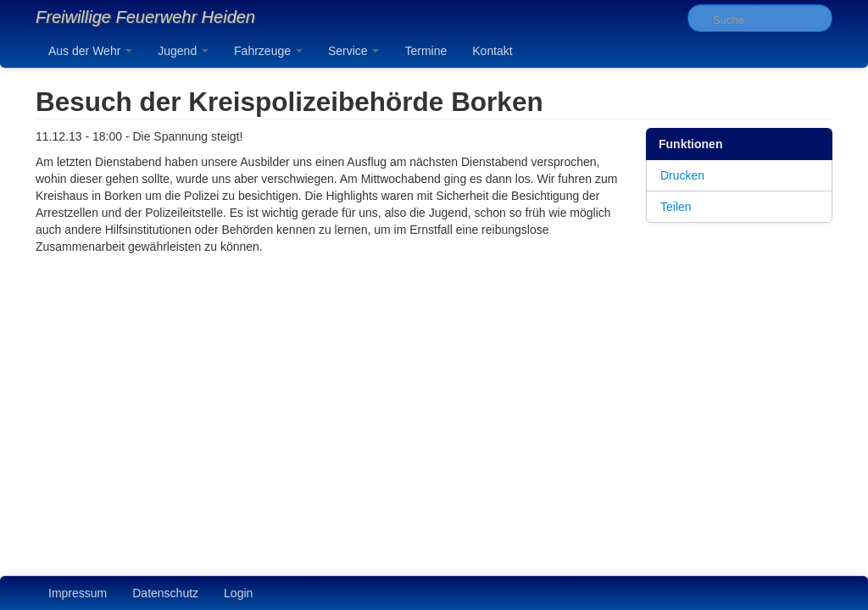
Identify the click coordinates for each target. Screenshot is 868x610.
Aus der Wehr (90, 51)
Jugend (183, 51)
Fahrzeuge (268, 51)
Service (354, 51)
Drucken (682, 175)
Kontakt (492, 51)
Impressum (78, 593)
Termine (426, 51)
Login (238, 593)
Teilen (676, 207)
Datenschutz (165, 593)
